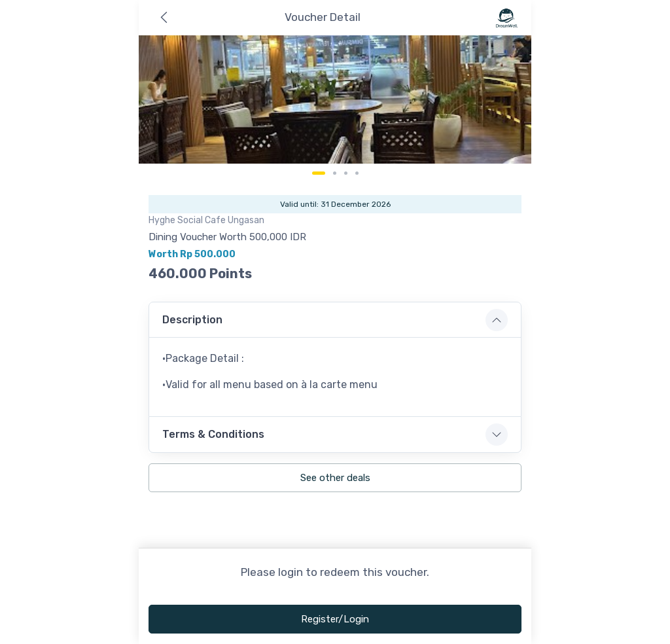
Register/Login (335, 619)
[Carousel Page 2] (335, 173)
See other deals (335, 478)
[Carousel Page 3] (346, 173)
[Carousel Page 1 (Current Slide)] (319, 173)
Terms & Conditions (213, 434)
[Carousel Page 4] (357, 173)
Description (192, 320)
